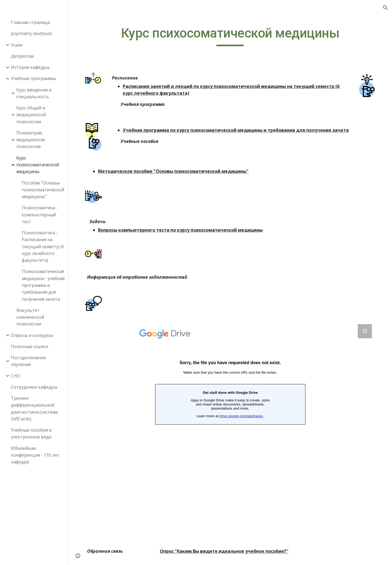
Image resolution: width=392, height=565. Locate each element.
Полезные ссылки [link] (30, 346)
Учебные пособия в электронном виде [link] (31, 433)
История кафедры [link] (30, 67)
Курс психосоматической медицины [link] (38, 165)
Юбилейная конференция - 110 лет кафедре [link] (35, 455)
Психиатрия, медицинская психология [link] (31, 140)
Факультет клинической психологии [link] (30, 317)
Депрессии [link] (22, 56)
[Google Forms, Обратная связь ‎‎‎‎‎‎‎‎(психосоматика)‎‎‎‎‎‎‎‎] (230, 434)
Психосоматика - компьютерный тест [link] (40, 215)
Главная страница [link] (30, 22)
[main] (230, 36)
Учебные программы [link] (33, 78)
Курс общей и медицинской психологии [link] (31, 115)
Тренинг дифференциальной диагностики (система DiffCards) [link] (34, 409)
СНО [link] (16, 376)
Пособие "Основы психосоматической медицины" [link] (43, 190)
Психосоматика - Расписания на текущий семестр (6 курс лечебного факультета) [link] (43, 246)
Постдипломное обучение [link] (28, 361)
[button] (385, 8)
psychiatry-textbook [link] (31, 33)
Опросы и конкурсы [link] (32, 335)
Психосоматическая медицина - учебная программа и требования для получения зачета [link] (43, 285)
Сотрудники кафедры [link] (34, 387)
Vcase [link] (17, 45)
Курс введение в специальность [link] (34, 93)
